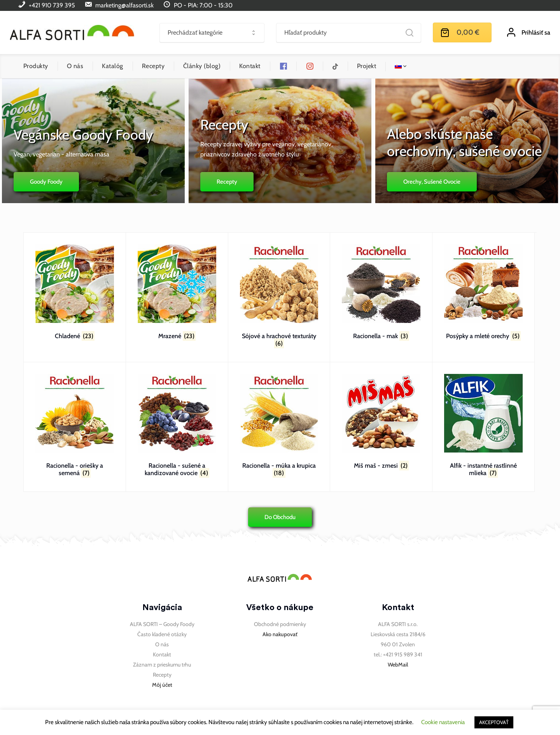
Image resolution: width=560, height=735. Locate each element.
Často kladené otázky (162, 634)
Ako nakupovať (280, 634)
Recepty (153, 66)
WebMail (398, 665)
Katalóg (112, 66)
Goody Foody (44, 182)
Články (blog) (202, 66)
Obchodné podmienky (280, 624)
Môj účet (162, 685)
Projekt (367, 66)
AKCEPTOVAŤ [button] (494, 722)
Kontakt (250, 66)
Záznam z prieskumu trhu (162, 665)
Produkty (36, 66)
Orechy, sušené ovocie (434, 182)
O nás (75, 66)
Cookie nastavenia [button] (443, 722)
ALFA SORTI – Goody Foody (162, 624)
